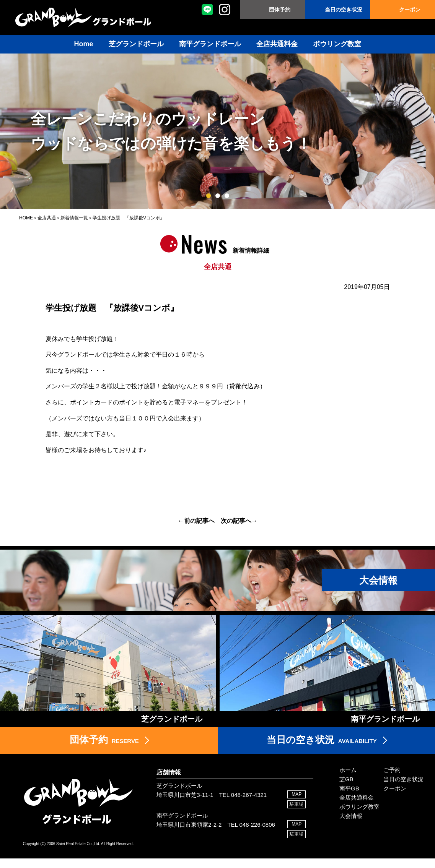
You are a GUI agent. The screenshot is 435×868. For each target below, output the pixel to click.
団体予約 (280, 10)
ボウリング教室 (337, 44)
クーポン (410, 10)
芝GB (346, 789)
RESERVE (104, 749)
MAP (297, 804)
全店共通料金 (277, 44)
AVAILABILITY (322, 749)
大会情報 (351, 825)
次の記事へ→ (239, 521)
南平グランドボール (210, 44)
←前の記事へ (196, 521)
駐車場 (297, 814)
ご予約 (392, 780)
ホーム (348, 780)
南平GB (349, 798)
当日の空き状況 (344, 10)
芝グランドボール (136, 44)
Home (83, 44)
